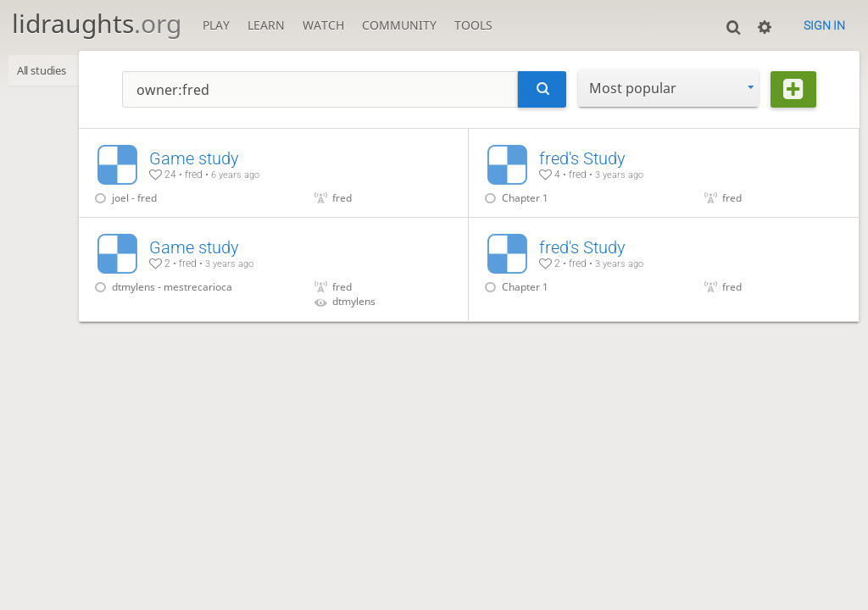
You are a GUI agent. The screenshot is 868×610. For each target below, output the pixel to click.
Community (399, 25)
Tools (473, 25)
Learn (266, 25)
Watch (323, 25)
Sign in (824, 25)
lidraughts (97, 23)
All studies (47, 72)
